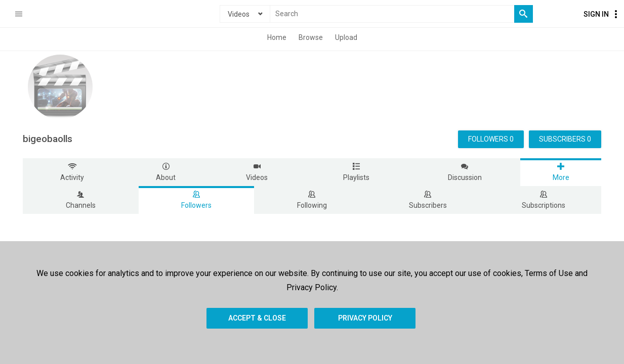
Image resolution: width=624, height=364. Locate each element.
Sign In (596, 14)
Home (277, 37)
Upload (346, 37)
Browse (311, 37)
